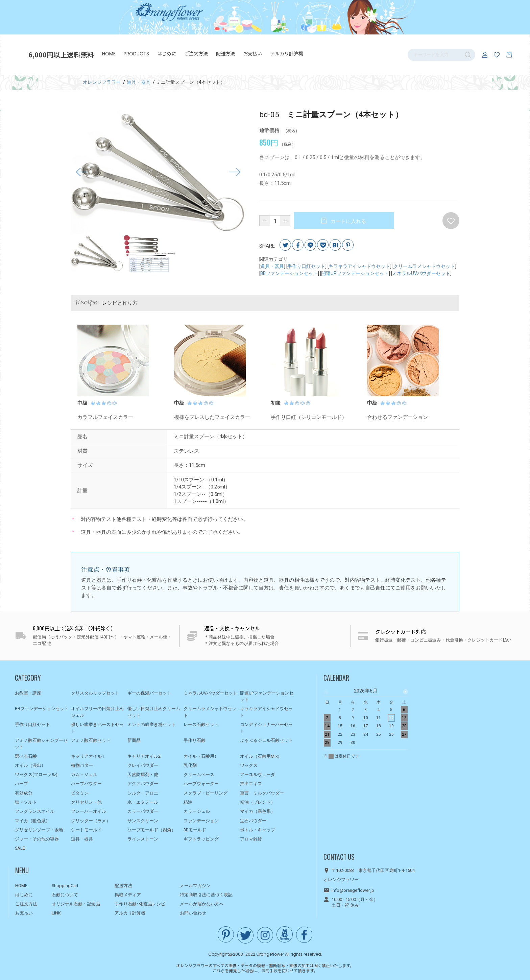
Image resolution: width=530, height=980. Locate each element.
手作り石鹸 (195, 740)
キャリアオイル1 (88, 756)
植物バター (82, 765)
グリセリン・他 (86, 802)
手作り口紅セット (306, 266)
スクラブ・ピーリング (206, 793)
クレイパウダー (143, 765)
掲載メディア (128, 895)
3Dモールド (195, 830)
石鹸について (65, 895)
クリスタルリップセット (95, 693)
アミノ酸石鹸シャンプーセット (41, 744)
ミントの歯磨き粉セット (152, 724)
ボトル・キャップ (258, 830)
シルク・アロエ (143, 793)
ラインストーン (143, 839)
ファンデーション (201, 821)
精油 (188, 802)
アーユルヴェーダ (258, 774)
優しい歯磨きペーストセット (97, 728)
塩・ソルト (26, 802)
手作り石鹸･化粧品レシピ (140, 904)
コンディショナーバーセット (266, 728)
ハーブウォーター (201, 784)
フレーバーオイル (89, 811)
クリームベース (199, 774)
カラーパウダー (143, 811)
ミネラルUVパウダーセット (421, 273)
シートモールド (86, 830)
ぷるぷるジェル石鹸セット (266, 740)
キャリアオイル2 (144, 756)
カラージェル (197, 811)
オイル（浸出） (30, 765)
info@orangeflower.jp (353, 890)
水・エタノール (143, 802)
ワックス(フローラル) (36, 774)
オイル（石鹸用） (201, 756)
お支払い (252, 54)
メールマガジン (195, 886)
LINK (56, 913)
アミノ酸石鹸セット (91, 740)
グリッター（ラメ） (91, 821)
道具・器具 (272, 266)
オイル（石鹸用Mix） (261, 756)
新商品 (134, 740)
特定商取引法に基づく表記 (206, 895)
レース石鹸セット (201, 724)
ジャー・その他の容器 (37, 839)
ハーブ (21, 784)
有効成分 (24, 793)
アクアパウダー (143, 784)
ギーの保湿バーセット (149, 693)
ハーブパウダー (86, 784)
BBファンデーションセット (289, 273)
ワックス (249, 765)
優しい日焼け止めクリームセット (154, 712)
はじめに (167, 54)
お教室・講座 (28, 693)
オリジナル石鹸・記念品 (76, 904)
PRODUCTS (136, 54)
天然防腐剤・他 (143, 774)
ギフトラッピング (201, 839)
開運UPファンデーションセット (355, 273)
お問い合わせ (193, 913)
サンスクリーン (143, 821)
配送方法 (225, 54)
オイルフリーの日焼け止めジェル (97, 712)
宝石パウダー (253, 821)
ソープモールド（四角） (152, 830)
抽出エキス (251, 784)
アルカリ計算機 (287, 54)
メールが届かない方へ (202, 904)
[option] (158, 172)
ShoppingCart (65, 886)
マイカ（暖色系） (32, 821)
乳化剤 (190, 765)
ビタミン (80, 793)
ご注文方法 (196, 54)
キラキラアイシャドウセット (359, 266)
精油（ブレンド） (258, 802)
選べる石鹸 (26, 756)
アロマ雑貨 (251, 839)
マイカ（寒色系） (258, 811)
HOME (109, 54)
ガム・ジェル (84, 774)
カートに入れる (348, 221)
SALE (20, 848)
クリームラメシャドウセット (424, 266)
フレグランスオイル (35, 811)
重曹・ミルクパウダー (262, 793)
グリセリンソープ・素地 (39, 830)
